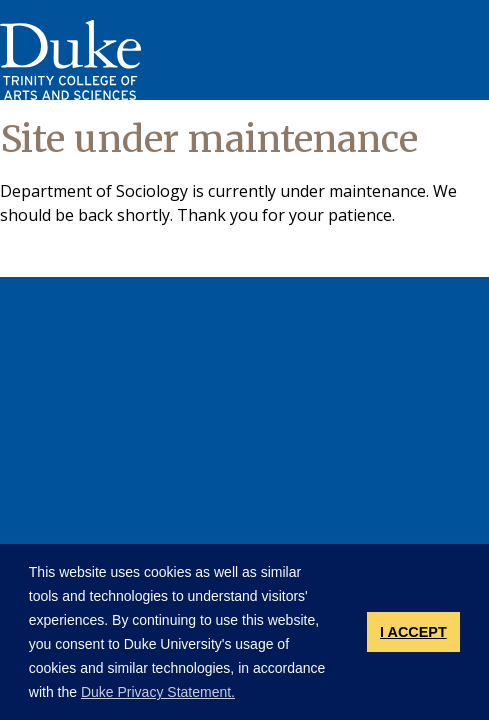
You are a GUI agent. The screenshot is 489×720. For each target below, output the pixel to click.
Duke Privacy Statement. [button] (158, 692)
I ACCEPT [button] (413, 632)
